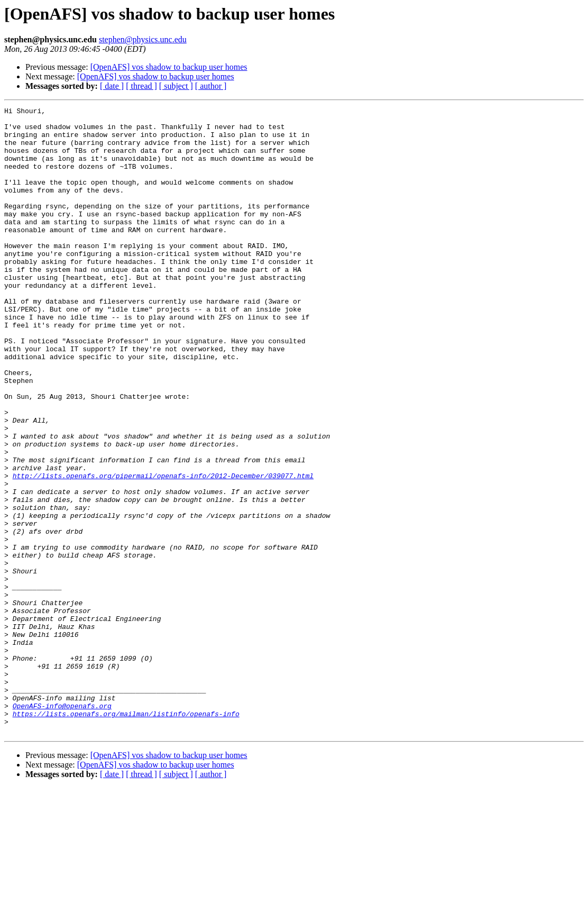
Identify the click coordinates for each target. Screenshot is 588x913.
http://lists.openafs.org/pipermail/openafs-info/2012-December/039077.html (163, 550)
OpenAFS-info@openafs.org (62, 826)
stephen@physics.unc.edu (143, 39)
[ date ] (112, 86)
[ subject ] (176, 86)
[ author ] (211, 86)
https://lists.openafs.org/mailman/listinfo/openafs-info (126, 836)
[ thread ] (141, 86)
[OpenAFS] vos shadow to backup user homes (169, 67)
